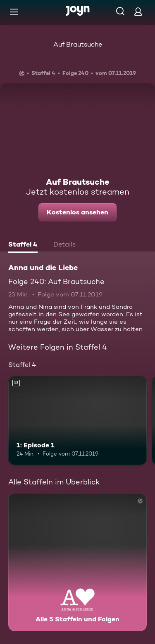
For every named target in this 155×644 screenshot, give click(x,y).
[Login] (138, 11)
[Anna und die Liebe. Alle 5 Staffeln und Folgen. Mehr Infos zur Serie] (77, 562)
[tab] (23, 245)
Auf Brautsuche (78, 44)
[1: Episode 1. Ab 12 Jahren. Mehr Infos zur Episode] (77, 421)
